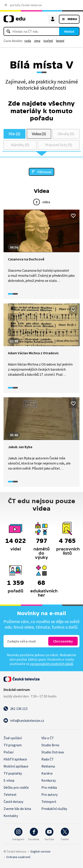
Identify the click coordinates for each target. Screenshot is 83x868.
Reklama (48, 766)
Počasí (9, 752)
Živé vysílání (13, 738)
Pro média (49, 787)
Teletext (10, 794)
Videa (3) (39, 134)
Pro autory (49, 794)
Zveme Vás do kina (17, 809)
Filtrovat (45, 172)
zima (37, 41)
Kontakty (11, 816)
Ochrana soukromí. (18, 857)
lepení (60, 41)
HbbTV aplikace (15, 759)
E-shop (9, 780)
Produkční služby (54, 809)
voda (28, 41)
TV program (13, 745)
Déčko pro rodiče (16, 787)
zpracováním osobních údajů (52, 664)
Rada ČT (48, 759)
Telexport (49, 802)
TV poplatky (13, 773)
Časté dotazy (13, 802)
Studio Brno (50, 745)
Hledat (69, 31)
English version (41, 851)
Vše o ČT (48, 738)
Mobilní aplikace (16, 766)
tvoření (48, 41)
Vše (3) (15, 134)
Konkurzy (49, 780)
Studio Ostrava (53, 752)
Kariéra (47, 773)
